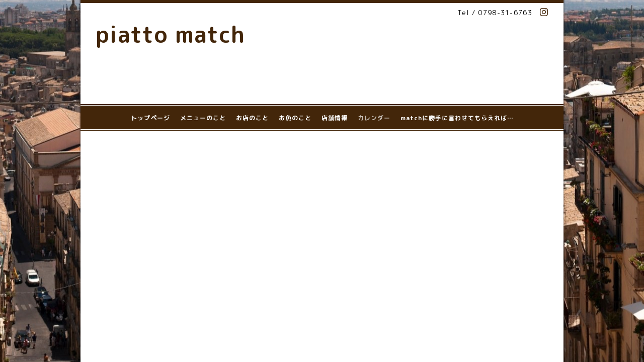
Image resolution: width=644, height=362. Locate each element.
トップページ (150, 118)
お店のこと (252, 118)
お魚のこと (295, 118)
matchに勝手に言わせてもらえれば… (457, 118)
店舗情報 (335, 118)
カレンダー (374, 118)
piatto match (170, 34)
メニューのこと (203, 118)
